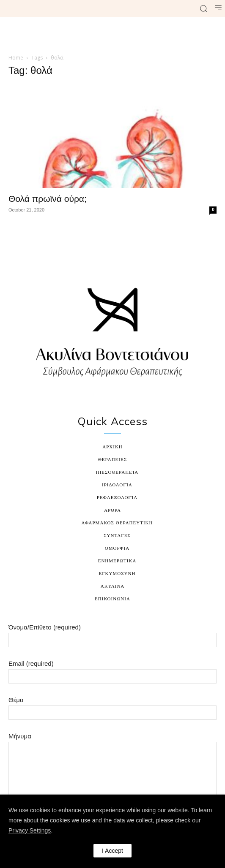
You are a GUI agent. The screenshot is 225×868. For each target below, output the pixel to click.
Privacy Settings (30, 830)
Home (16, 58)
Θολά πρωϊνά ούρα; (48, 199)
